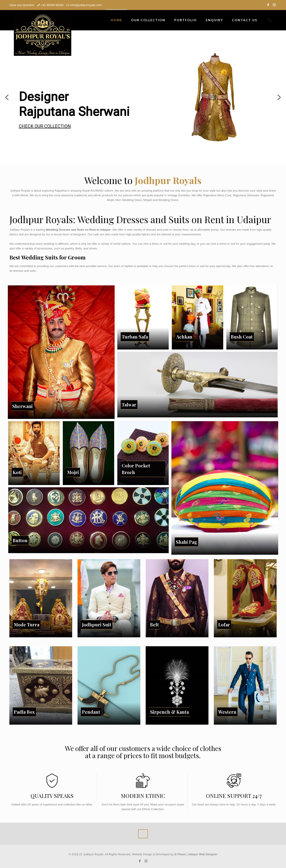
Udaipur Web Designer (203, 854)
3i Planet (180, 854)
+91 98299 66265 (52, 5)
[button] (7, 97)
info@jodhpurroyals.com (86, 5)
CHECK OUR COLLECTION (45, 126)
